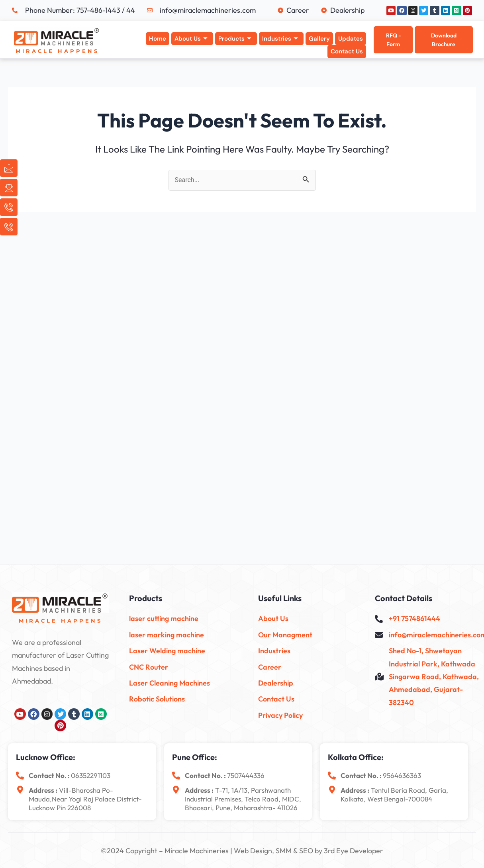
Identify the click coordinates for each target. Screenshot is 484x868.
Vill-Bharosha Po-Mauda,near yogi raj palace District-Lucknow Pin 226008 (85, 799)
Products (235, 39)
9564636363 (402, 775)
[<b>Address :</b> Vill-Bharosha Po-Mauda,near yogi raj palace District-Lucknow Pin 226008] (20, 790)
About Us (191, 39)
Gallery (319, 39)
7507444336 (246, 775)
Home (158, 39)
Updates (351, 39)
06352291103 (91, 775)
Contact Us (347, 51)
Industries (280, 39)
